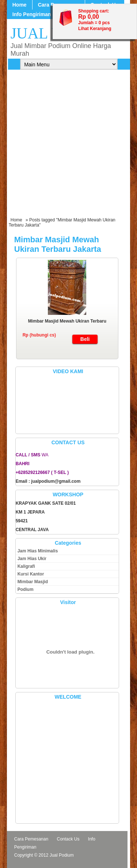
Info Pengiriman (32, 14)
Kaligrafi (26, 566)
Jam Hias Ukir (32, 559)
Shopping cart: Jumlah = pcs (94, 17)
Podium (26, 589)
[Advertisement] (68, 145)
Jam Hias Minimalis (38, 551)
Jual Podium (62, 855)
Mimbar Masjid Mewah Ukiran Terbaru (67, 321)
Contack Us (68, 839)
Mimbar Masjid (33, 582)
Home (20, 5)
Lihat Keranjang (95, 29)
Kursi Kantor (31, 574)
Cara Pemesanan (31, 839)
